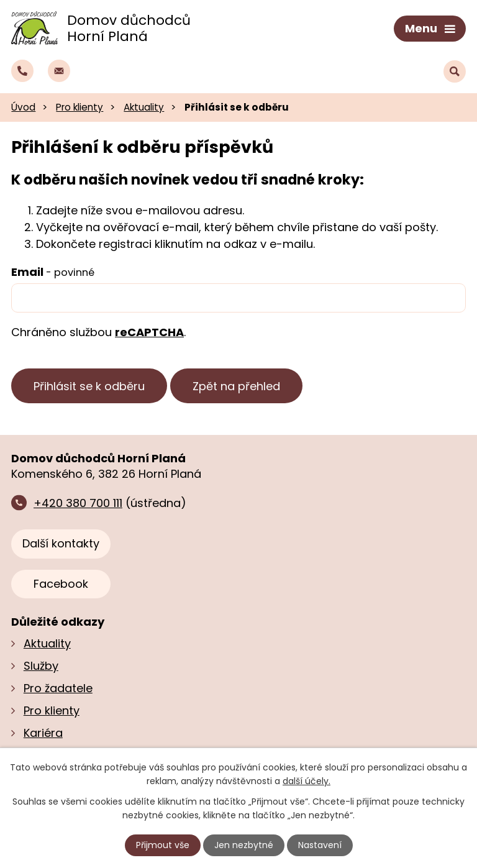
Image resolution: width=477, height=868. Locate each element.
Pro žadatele (58, 688)
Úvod (23, 107)
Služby (41, 666)
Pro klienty (79, 107)
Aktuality (144, 107)
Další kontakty (61, 543)
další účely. (307, 781)
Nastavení (320, 845)
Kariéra (43, 733)
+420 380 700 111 (78, 503)
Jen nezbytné (244, 845)
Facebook (61, 584)
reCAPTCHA (149, 332)
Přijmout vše (163, 845)
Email (53, 272)
